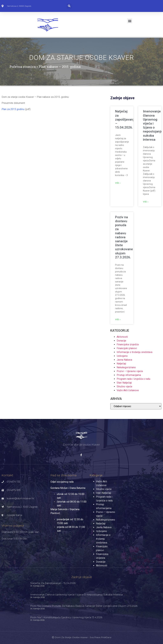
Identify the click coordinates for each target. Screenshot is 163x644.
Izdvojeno (122, 356)
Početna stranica (23, 67)
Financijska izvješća (128, 344)
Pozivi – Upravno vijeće (130, 371)
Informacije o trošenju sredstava (135, 352)
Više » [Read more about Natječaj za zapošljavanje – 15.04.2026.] (118, 183)
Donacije (121, 341)
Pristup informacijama (129, 375)
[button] (69, 6)
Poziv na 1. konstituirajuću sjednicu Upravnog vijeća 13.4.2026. (66, 617)
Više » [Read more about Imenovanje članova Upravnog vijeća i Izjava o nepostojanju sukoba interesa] (146, 202)
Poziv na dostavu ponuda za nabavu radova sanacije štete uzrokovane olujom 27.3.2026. (124, 237)
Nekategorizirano (126, 367)
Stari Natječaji (124, 383)
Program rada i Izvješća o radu (133, 379)
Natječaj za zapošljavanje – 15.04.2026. (125, 119)
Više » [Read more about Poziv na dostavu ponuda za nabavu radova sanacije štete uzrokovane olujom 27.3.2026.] (118, 320)
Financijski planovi (127, 348)
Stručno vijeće (124, 387)
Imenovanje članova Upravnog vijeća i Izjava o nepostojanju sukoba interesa (153, 125)
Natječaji (121, 364)
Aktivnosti (122, 337)
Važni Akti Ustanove (128, 390)
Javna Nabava (124, 360)
